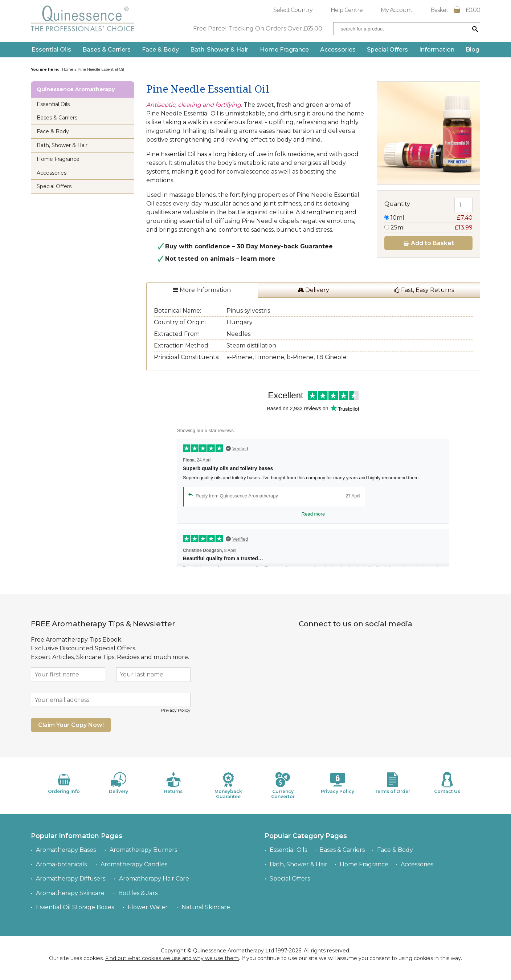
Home (68, 70)
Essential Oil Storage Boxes (75, 907)
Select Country (293, 10)
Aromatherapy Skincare (70, 893)
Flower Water (148, 907)
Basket (455, 10)
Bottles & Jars (138, 893)
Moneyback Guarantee (228, 786)
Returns (173, 783)
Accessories (338, 50)
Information (437, 50)
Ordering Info (64, 783)
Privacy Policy (176, 710)
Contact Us (447, 783)
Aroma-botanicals (61, 864)
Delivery (313, 290)
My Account (396, 10)
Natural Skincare (206, 907)
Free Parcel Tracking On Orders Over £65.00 (258, 29)
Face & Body (160, 50)
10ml (428, 218)
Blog (473, 50)
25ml (428, 227)
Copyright (173, 951)
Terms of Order (392, 783)
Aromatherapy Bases (66, 850)
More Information (202, 290)
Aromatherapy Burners (143, 850)
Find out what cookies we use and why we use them (172, 958)
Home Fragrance (284, 50)
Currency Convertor (283, 786)
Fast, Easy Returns (424, 290)
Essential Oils (51, 50)
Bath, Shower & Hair (219, 50)
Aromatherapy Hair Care (154, 879)
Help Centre (347, 10)
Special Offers (387, 50)
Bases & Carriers (107, 50)
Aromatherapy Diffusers (71, 879)
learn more (258, 259)
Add (428, 243)
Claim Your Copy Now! (71, 725)
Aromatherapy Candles (134, 864)
